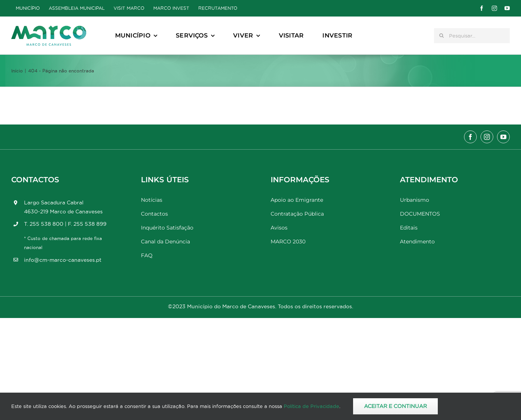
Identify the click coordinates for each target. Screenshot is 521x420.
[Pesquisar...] (472, 36)
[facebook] (482, 8)
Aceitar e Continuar (395, 406)
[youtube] (507, 8)
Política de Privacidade (311, 406)
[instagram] (494, 8)
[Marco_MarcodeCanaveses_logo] (49, 29)
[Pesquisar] (442, 36)
